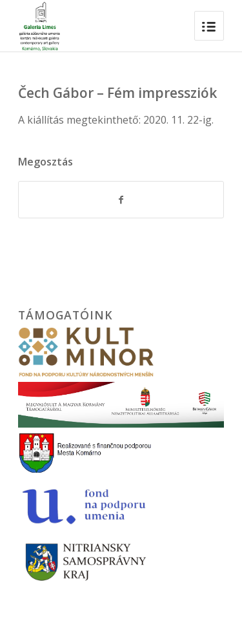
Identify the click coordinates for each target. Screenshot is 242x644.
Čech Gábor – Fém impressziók (117, 93)
